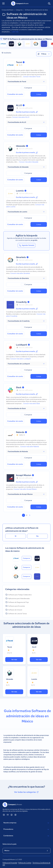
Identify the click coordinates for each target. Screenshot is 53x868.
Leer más (15, 32)
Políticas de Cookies (25, 863)
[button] (26, 82)
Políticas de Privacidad (10, 863)
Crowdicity (21, 302)
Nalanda (20, 432)
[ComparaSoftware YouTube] (8, 815)
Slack (19, 387)
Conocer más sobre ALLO (21, 117)
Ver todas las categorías (26, 792)
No (37, 536)
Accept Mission (24, 475)
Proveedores (26, 829)
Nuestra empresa (26, 823)
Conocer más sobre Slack (32, 403)
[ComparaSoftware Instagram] (15, 815)
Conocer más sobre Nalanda (30, 447)
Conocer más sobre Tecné (32, 77)
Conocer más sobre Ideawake (29, 162)
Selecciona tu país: (10, 844)
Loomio (20, 191)
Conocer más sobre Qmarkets (20, 273)
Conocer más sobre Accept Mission (25, 489)
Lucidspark (22, 345)
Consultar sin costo (15, 94)
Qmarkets (21, 257)
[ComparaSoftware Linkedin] (4, 815)
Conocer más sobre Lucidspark (21, 359)
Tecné (19, 62)
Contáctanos (26, 836)
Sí (16, 536)
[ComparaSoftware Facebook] (12, 815)
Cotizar (39, 94)
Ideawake (21, 146)
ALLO (19, 105)
